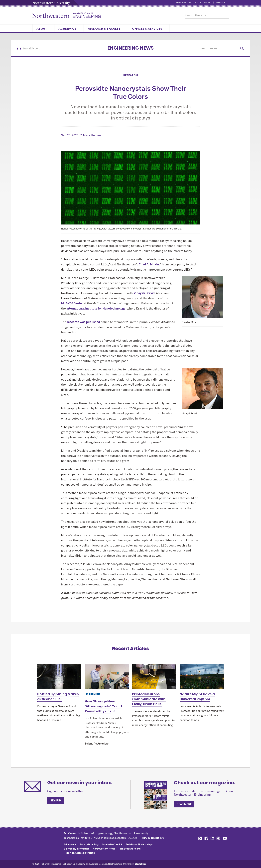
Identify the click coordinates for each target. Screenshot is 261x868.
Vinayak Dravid (144, 293)
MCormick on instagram (219, 838)
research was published (83, 322)
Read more (184, 804)
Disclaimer (140, 864)
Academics (69, 29)
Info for (223, 3)
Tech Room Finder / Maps (139, 845)
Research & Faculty (106, 29)
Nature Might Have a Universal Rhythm (197, 697)
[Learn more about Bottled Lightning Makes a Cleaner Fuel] (59, 676)
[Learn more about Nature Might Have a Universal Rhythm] (202, 676)
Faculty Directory (89, 845)
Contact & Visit (202, 3)
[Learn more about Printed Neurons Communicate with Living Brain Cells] (154, 676)
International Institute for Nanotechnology (96, 309)
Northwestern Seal (48, 842)
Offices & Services (149, 29)
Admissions (70, 845)
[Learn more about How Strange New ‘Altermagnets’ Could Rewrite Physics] (107, 676)
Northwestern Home (104, 849)
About (43, 29)
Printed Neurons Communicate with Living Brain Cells (149, 699)
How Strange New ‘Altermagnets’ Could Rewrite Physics (103, 706)
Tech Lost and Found (130, 849)
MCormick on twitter (200, 838)
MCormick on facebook (206, 838)
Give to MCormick (112, 845)
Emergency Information (77, 849)
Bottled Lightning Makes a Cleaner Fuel (58, 697)
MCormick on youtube (225, 838)
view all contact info (153, 838)
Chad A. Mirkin (149, 265)
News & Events (184, 3)
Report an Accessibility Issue (79, 853)
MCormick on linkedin (212, 838)
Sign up (56, 801)
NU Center (72, 304)
